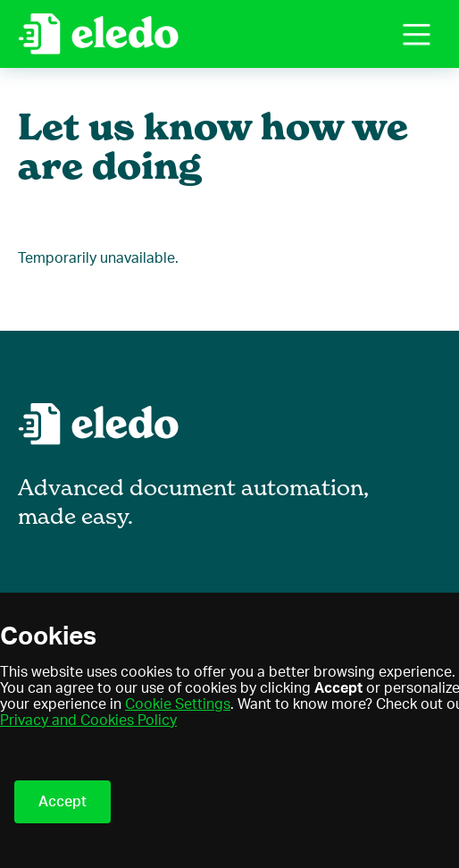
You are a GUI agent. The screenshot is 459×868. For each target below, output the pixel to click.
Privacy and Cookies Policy (88, 721)
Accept (63, 802)
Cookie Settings (178, 704)
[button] (417, 34)
